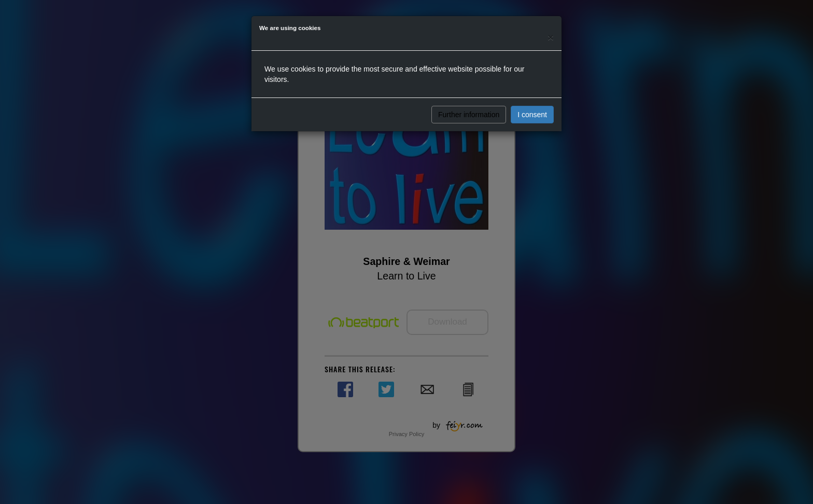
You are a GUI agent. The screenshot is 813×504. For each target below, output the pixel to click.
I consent (532, 115)
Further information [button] (469, 115)
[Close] (551, 37)
